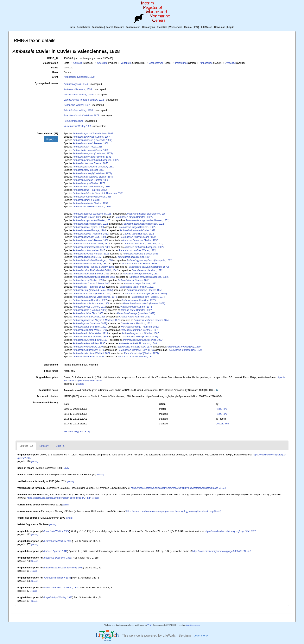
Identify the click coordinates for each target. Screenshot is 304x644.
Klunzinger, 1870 (93, 260)
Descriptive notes (48, 390)
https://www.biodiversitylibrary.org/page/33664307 (218, 551)
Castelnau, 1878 (81, 116)
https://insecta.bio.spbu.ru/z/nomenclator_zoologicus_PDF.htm (59, 498)
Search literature (115, 27)
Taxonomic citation (47, 396)
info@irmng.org (193, 625)
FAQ (197, 27)
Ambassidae (206, 63)
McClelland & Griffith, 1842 (95, 270)
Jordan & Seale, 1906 (91, 284)
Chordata (102, 63)
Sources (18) (26, 446)
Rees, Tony (221, 409)
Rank (55, 72)
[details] (81, 384)
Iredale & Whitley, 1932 (84, 100)
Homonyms (149, 27)
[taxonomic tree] (71, 431)
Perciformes (181, 63)
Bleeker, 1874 (88, 257)
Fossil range (51, 371)
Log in (231, 27)
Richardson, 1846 (92, 207)
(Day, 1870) (135, 347)
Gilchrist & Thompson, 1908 (98, 193)
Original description (47, 377)
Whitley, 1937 (77, 105)
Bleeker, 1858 (89, 170)
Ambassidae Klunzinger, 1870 (79, 77)
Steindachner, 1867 (93, 134)
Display (51, 139)
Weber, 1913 (89, 250)
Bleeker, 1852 (90, 203)
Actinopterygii (156, 63)
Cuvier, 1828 (91, 150)
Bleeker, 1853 (90, 163)
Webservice (176, 27)
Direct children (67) (47, 134)
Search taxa (83, 27)
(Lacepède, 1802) (92, 140)
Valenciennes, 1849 (95, 297)
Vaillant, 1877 (91, 353)
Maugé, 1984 (89, 230)
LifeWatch (207, 27)
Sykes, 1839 (88, 227)
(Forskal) (86, 200)
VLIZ (149, 625)
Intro (72, 27)
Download (220, 27)
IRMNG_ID (52, 58)
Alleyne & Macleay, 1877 (96, 320)
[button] (141, 390)
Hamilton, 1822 (138, 234)
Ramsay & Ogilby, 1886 (93, 267)
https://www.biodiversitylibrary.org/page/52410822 (230, 531)
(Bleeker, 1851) (147, 220)
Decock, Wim (222, 424)
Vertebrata (126, 63)
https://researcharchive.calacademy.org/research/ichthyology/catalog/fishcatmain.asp (175, 488)
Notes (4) (44, 446)
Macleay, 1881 (90, 264)
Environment (51, 365)
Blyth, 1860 (88, 313)
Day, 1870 (88, 347)
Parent (54, 77)
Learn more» (201, 636)
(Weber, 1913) (138, 250)
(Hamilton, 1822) (90, 190)
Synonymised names (46, 83)
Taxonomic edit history (45, 403)
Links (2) (60, 446)
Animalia (78, 63)
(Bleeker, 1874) (134, 257)
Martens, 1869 (91, 303)
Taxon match (133, 27)
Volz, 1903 (89, 237)
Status (54, 68)
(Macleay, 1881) (94, 167)
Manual (188, 27)
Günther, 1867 (91, 137)
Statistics (162, 27)
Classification (50, 63)
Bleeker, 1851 (92, 220)
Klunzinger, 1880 (91, 187)
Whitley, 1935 (78, 95)
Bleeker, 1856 (91, 143)
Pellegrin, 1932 (92, 157)
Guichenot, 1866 (92, 197)
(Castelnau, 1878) (93, 153)
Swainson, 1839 (78, 89)
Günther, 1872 (89, 183)
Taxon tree (98, 27)
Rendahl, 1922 (91, 254)
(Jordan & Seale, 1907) (93, 290)
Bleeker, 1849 (93, 177)
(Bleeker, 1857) (92, 294)
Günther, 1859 (90, 337)
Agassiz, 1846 (76, 84)
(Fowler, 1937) (91, 340)
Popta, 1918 (88, 147)
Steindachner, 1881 (94, 277)
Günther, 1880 (91, 180)
